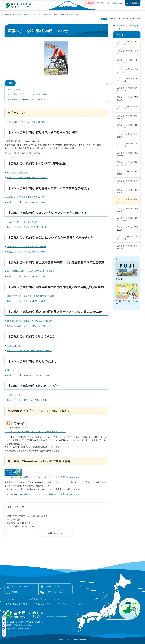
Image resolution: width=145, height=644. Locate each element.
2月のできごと (14, 346)
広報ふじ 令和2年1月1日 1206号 (128, 247)
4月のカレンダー (15, 395)
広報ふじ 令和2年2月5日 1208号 (128, 229)
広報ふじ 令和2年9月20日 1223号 (127, 89)
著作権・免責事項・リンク (17, 604)
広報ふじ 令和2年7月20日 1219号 (127, 126)
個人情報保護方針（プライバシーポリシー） (48, 599)
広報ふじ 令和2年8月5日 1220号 (128, 117)
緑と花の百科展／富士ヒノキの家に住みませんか (30, 321)
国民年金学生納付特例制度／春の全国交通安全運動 (31, 296)
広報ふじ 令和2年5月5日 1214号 (128, 173)
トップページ (17, 14)
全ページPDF (15, 89)
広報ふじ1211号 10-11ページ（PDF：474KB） (29, 351)
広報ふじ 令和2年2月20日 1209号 (127, 219)
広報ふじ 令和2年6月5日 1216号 (128, 154)
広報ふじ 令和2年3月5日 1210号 (128, 210)
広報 (34, 14)
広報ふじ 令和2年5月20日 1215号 (127, 164)
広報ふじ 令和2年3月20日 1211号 (127, 201)
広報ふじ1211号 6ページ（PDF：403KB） (27, 252)
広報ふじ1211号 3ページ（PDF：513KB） (27, 202)
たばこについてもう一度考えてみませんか (27, 247)
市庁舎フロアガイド (54, 586)
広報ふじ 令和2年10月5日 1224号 (127, 80)
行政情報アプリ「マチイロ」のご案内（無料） (29, 94)
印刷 (105, 19)
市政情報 (27, 14)
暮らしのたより (14, 370)
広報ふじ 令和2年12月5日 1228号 (127, 43)
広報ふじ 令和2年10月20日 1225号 (128, 71)
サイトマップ (63, 604)
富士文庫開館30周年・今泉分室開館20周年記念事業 (31, 271)
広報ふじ (40, 14)
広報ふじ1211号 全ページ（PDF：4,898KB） (26, 122)
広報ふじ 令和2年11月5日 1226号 (127, 61)
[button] (89, 3)
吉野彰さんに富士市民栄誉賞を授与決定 (25, 197)
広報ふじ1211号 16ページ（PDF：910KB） (28, 400)
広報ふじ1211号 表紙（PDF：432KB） (23, 153)
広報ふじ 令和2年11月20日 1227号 (128, 52)
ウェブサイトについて (15, 599)
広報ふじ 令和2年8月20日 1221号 (127, 108)
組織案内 (15, 592)
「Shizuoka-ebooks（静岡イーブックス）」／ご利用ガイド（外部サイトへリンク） (43, 494)
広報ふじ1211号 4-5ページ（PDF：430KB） (28, 227)
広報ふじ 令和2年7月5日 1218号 (128, 136)
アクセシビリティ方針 (42, 604)
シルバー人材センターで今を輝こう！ (24, 222)
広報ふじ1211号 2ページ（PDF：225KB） (27, 178)
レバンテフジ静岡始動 (17, 173)
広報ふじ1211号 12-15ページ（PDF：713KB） (29, 375)
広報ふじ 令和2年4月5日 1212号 (128, 191)
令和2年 (48, 14)
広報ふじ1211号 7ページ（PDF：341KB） (27, 276)
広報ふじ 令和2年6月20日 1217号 (127, 145)
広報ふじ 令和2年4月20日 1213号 (127, 182)
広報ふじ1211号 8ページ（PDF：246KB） (27, 301)
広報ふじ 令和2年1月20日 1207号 (127, 238)
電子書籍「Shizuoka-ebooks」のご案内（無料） (29, 99)
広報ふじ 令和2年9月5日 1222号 (128, 99)
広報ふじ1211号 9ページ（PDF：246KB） (27, 326)
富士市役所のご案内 (19, 586)
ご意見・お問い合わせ (55, 592)
